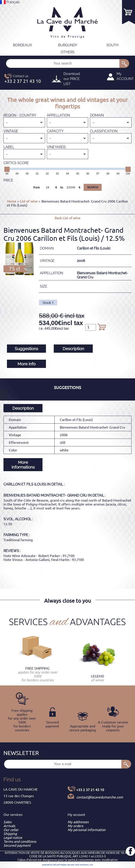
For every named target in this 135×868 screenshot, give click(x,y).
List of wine (29, 201)
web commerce (82, 865)
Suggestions (26, 349)
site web (71, 865)
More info (27, 364)
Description (73, 349)
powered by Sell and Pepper (54, 865)
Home (12, 201)
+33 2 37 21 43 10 (90, 790)
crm (91, 865)
